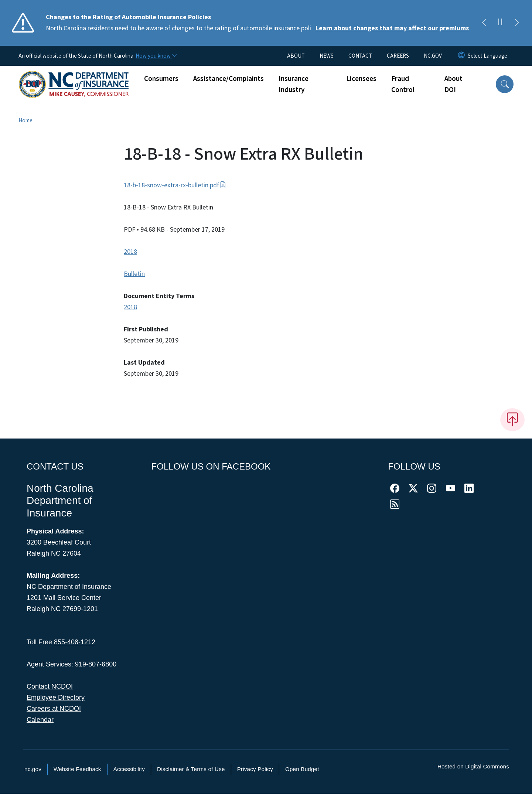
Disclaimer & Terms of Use (191, 769)
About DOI (453, 84)
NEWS (327, 56)
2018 (130, 252)
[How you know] (156, 56)
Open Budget (302, 769)
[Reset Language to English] (461, 56)
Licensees (361, 79)
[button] (505, 84)
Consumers (161, 79)
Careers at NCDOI (54, 709)
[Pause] (500, 23)
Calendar (40, 720)
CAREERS (398, 56)
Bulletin (134, 274)
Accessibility (129, 769)
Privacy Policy (255, 769)
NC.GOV (433, 56)
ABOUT (296, 56)
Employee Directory (56, 697)
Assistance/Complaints (229, 79)
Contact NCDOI (50, 686)
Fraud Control (403, 84)
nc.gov (33, 769)
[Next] (516, 23)
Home (25, 120)
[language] (487, 56)
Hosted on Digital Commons (473, 766)
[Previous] (484, 23)
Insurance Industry (294, 84)
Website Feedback (77, 769)
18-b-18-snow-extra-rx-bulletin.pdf (175, 185)
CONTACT (360, 56)
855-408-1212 (75, 642)
